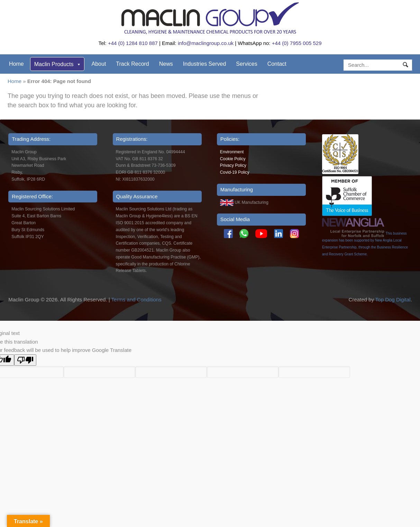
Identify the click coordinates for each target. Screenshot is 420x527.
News (166, 64)
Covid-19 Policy (235, 172)
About (99, 64)
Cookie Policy (233, 159)
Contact (277, 64)
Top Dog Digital (393, 299)
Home (16, 64)
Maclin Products (58, 64)
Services (246, 64)
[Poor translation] (25, 360)
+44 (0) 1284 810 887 (133, 43)
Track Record (132, 64)
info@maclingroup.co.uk (206, 43)
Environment (232, 152)
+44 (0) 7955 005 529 (297, 43)
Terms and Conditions (136, 299)
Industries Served (205, 64)
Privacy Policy (233, 165)
